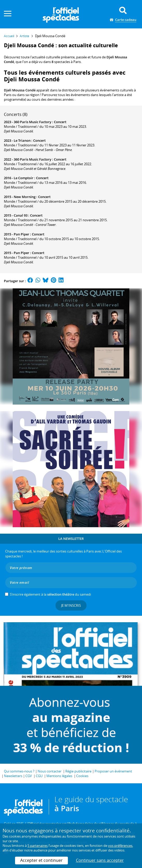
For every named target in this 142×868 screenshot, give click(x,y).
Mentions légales (59, 776)
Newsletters (13, 776)
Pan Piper (22, 234)
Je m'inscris (71, 605)
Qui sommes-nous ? (19, 771)
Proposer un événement (113, 771)
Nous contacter (49, 771)
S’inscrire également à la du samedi (50, 594)
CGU (39, 776)
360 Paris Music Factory (33, 122)
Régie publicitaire (78, 771)
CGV (29, 776)
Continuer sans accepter (100, 860)
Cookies (82, 776)
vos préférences (120, 846)
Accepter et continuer (41, 860)
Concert (60, 122)
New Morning (25, 197)
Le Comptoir (24, 178)
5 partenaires (38, 846)
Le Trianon (22, 140)
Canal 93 (21, 215)
